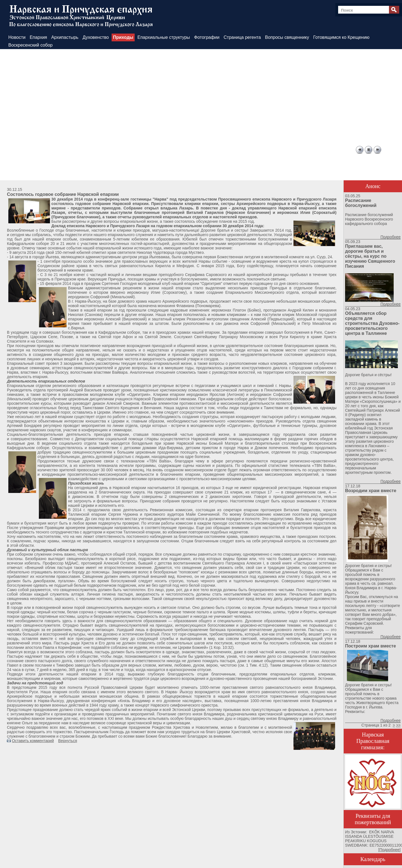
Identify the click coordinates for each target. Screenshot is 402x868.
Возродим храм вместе (371, 491)
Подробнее (390, 237)
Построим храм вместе (370, 646)
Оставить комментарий (33, 741)
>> (398, 725)
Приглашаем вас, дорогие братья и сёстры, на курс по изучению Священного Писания (370, 256)
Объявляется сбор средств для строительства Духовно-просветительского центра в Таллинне (372, 323)
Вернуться (68, 741)
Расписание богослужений (361, 203)
